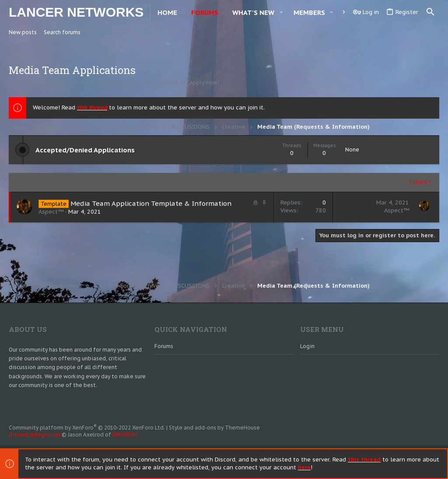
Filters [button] (418, 182)
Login (307, 346)
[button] (281, 12)
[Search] (430, 12)
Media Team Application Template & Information (151, 203)
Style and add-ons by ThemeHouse (214, 428)
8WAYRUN (125, 435)
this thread (92, 107)
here (304, 467)
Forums (164, 346)
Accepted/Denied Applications (85, 150)
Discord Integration (35, 435)
